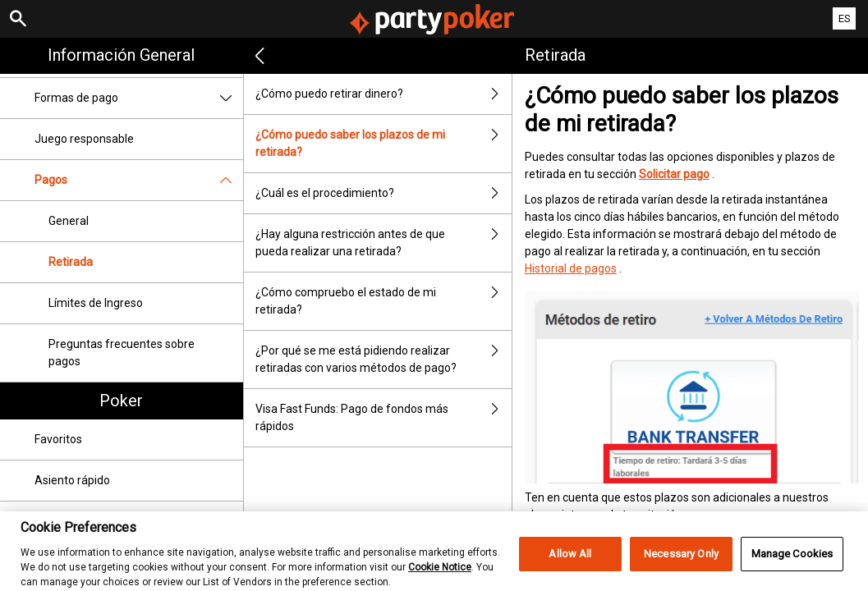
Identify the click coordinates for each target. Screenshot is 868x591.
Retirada (71, 262)
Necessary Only (681, 562)
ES (845, 18)
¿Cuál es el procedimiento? (383, 193)
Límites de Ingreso (96, 303)
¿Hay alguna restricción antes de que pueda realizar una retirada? (383, 243)
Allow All (570, 562)
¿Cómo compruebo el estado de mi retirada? (383, 301)
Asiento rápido (72, 480)
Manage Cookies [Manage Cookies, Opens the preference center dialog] (792, 562)
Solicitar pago (674, 174)
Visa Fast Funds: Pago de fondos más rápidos (383, 418)
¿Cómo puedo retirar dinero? (383, 94)
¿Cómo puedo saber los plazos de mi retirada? (383, 144)
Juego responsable (84, 139)
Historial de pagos (571, 268)
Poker (121, 401)
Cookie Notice (440, 575)
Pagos (139, 180)
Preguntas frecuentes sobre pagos (122, 353)
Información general (121, 55)
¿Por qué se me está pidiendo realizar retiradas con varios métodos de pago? (383, 360)
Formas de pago (139, 98)
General (69, 221)
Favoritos (58, 439)
